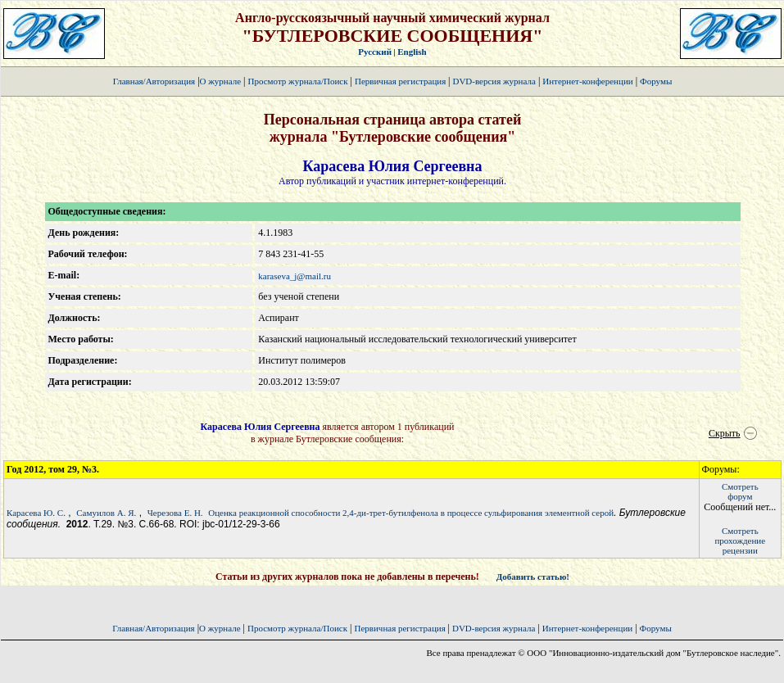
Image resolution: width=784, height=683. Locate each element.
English (412, 52)
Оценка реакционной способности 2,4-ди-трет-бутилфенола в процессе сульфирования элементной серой (411, 513)
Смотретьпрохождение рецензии (740, 541)
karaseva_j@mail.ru (295, 276)
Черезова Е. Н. (175, 513)
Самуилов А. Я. (106, 513)
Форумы (656, 81)
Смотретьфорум (740, 491)
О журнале (221, 81)
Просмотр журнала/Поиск (297, 81)
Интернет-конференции (587, 81)
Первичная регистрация (401, 81)
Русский (375, 52)
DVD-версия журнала (494, 81)
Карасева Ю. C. (36, 513)
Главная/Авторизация (154, 81)
